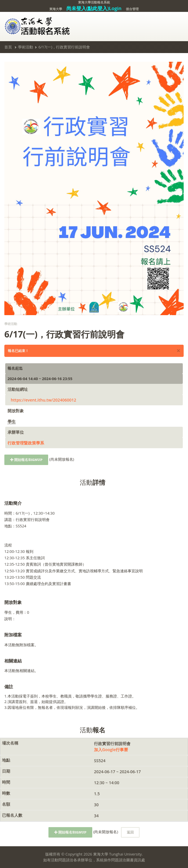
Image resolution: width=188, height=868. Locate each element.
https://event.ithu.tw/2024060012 (44, 400)
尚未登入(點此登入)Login (94, 8)
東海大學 (56, 9)
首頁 (8, 47)
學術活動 (26, 47)
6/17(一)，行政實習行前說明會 (64, 47)
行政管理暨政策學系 (26, 443)
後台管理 (132, 9)
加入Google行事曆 (111, 750)
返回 (130, 832)
